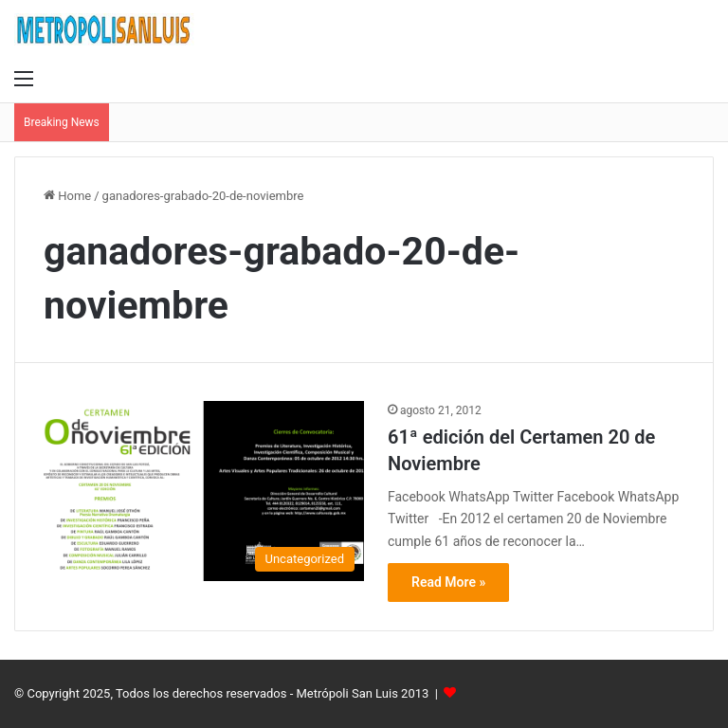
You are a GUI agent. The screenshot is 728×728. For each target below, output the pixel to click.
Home (67, 196)
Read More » (448, 582)
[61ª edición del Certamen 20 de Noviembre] (204, 491)
